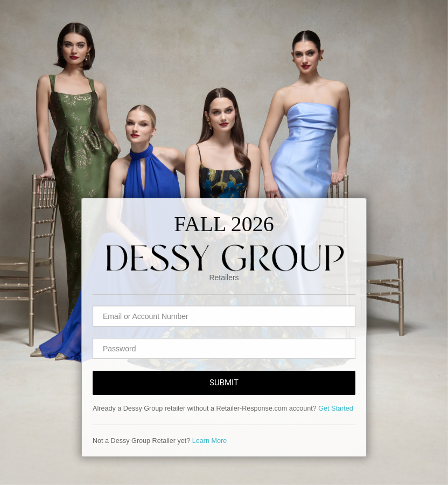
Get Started (335, 408)
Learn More (209, 441)
